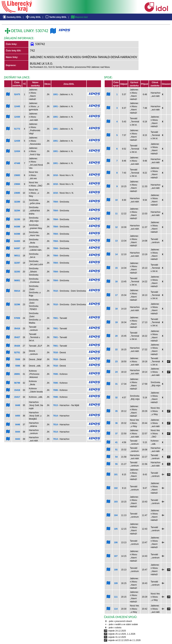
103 (116, 502)
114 (116, 609)
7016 (55, 353)
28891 (17, 374)
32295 (17, 219)
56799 (17, 383)
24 (116, 372)
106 (116, 542)
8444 (18, 432)
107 (116, 556)
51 (116, 450)
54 (116, 457)
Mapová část (79, 17)
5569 (18, 359)
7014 (55, 416)
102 (116, 488)
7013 (55, 405)
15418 (17, 390)
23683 (17, 175)
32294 (17, 211)
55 (116, 464)
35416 (17, 329)
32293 (17, 272)
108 (116, 570)
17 (116, 295)
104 (116, 515)
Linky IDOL (33, 17)
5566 (18, 366)
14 (116, 254)
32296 (17, 305)
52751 (17, 353)
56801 (17, 281)
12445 (17, 106)
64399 (17, 227)
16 (116, 282)
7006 (55, 374)
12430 (17, 117)
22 (116, 350)
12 (116, 227)
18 (116, 309)
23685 (17, 193)
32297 (17, 263)
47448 (17, 163)
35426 (17, 346)
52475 (17, 94)
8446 (18, 425)
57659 (17, 318)
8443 (18, 439)
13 (116, 241)
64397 (17, 248)
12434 (17, 151)
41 (116, 442)
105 (116, 529)
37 (116, 434)
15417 (17, 397)
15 (116, 268)
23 (116, 362)
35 (116, 411)
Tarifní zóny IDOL (56, 17)
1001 (55, 94)
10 (116, 200)
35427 (17, 337)
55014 (17, 291)
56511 (17, 256)
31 (116, 384)
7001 (55, 318)
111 (116, 597)
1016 (55, 175)
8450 (18, 416)
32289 (17, 202)
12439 (17, 141)
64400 (17, 241)
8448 (18, 405)
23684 (17, 184)
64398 (17, 234)
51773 (17, 129)
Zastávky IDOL (12, 17)
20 (116, 336)
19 (116, 322)
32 (116, 398)
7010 (55, 291)
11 (116, 214)
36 (116, 423)
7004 (55, 202)
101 (116, 475)
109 (116, 583)
